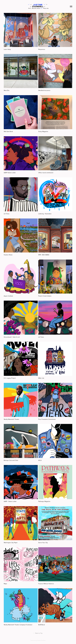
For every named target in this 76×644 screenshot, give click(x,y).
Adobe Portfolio (41, 640)
